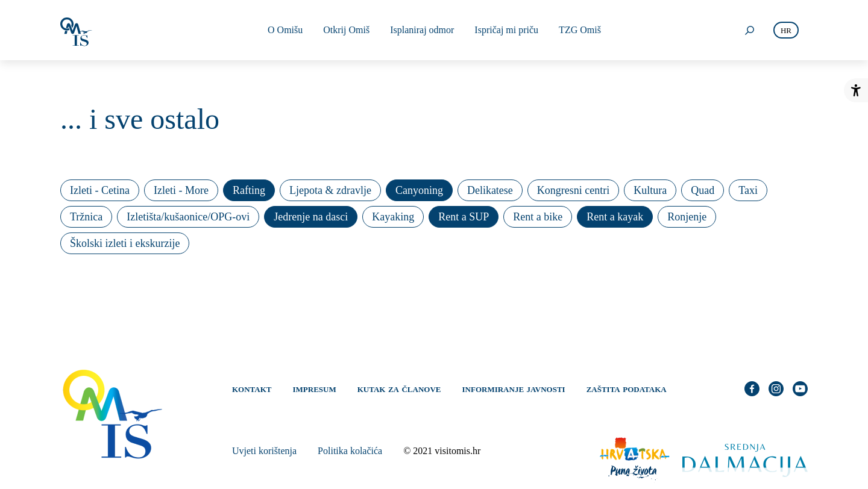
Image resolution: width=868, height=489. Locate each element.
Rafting (249, 190)
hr (786, 30)
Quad (703, 190)
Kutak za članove (399, 388)
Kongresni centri (573, 190)
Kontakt (252, 388)
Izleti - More (181, 190)
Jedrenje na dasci (311, 217)
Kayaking (393, 217)
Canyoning (419, 190)
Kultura (650, 190)
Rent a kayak (615, 217)
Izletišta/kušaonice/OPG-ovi (188, 217)
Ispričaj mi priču (506, 30)
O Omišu (285, 30)
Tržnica (86, 217)
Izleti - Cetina (100, 190)
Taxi (748, 190)
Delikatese (490, 190)
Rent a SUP (464, 217)
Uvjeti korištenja (264, 451)
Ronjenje (687, 217)
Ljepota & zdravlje (330, 190)
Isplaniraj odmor (422, 30)
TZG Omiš (580, 30)
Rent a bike (538, 217)
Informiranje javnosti (514, 388)
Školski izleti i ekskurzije (125, 243)
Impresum (315, 388)
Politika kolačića (350, 451)
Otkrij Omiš (346, 30)
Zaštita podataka (627, 388)
